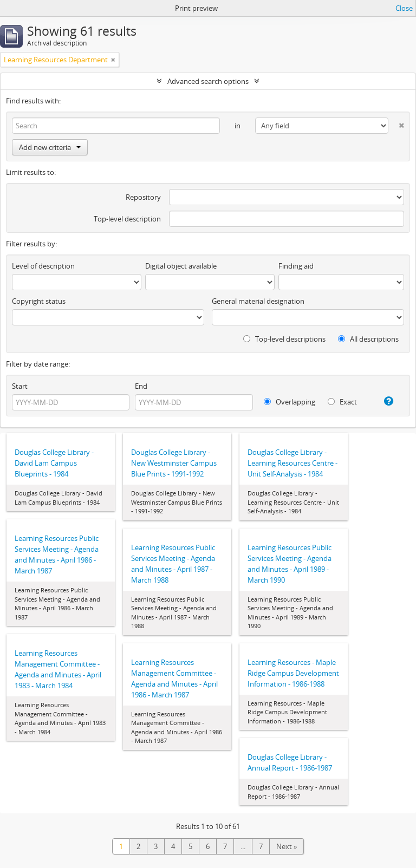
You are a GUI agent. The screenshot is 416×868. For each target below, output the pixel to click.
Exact (342, 402)
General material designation (258, 301)
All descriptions (368, 339)
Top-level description (127, 219)
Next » (287, 846)
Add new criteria (50, 147)
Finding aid (296, 266)
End (141, 386)
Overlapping (290, 402)
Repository (143, 197)
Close (404, 8)
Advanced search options (208, 81)
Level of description (43, 266)
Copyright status (39, 301)
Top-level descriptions (284, 339)
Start (20, 386)
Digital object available (181, 266)
